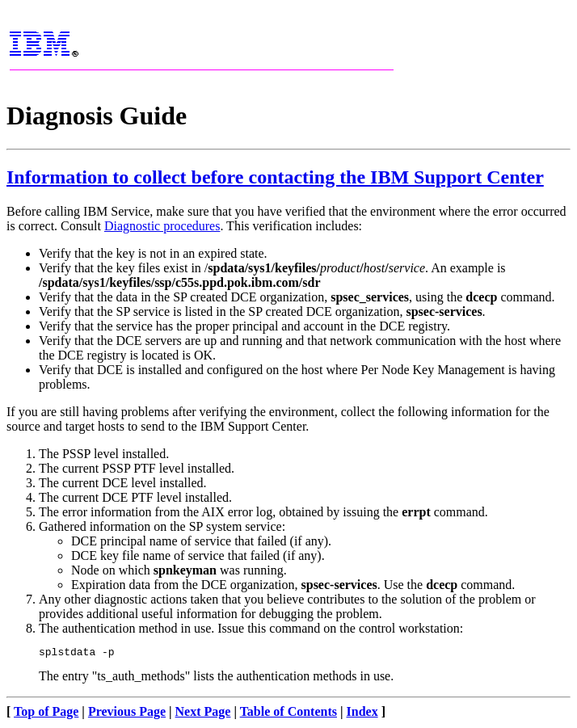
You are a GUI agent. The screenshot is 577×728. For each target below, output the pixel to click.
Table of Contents (288, 714)
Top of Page (46, 714)
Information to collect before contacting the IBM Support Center (275, 177)
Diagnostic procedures (162, 226)
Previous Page (127, 714)
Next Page (203, 714)
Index (362, 714)
